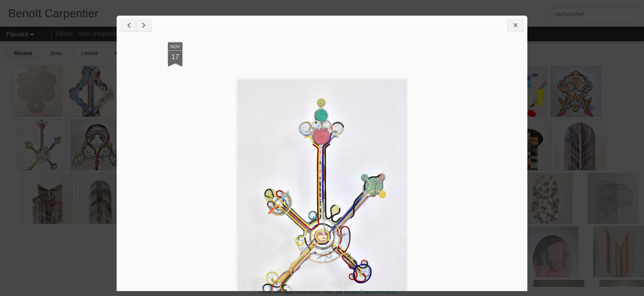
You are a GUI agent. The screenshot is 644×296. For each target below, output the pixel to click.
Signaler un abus (379, 291)
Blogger (351, 291)
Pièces (64, 34)
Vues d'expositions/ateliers (112, 34)
